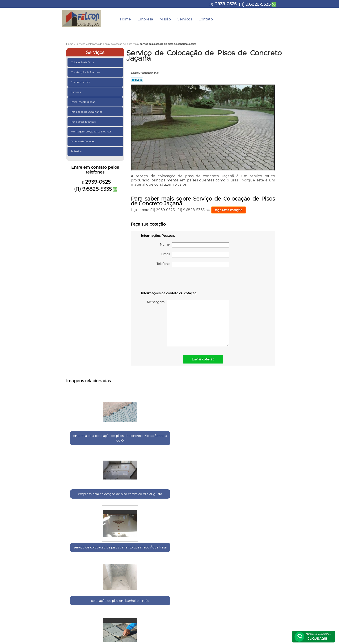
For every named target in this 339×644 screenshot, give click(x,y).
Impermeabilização (83, 102)
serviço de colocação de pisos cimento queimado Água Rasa (173, 443)
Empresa (145, 19)
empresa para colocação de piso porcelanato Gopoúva (216, 511)
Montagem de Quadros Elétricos (91, 131)
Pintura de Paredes (83, 141)
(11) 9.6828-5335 (255, 4)
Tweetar (137, 80)
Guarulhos (90, 556)
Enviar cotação (203, 359)
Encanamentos (81, 82)
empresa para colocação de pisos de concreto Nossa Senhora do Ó (87, 443)
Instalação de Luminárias (87, 112)
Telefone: (193, 264)
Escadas (76, 92)
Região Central (110, 556)
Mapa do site (266, 595)
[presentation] (169, 280)
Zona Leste (130, 556)
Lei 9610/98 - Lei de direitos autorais (159, 581)
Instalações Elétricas (84, 122)
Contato (206, 19)
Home (125, 19)
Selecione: (74, 556)
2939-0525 (226, 4)
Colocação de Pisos (83, 62)
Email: (195, 255)
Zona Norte (148, 556)
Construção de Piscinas (86, 72)
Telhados (77, 151)
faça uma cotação (229, 210)
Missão (165, 19)
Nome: (194, 245)
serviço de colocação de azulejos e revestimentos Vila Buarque (259, 513)
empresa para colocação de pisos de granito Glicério (87, 508)
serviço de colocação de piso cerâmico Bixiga (130, 508)
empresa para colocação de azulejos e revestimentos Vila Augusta (173, 513)
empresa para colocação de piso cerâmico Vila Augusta (130, 443)
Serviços (185, 19)
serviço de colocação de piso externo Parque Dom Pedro (259, 443)
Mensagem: (188, 323)
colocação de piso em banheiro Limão (216, 441)
